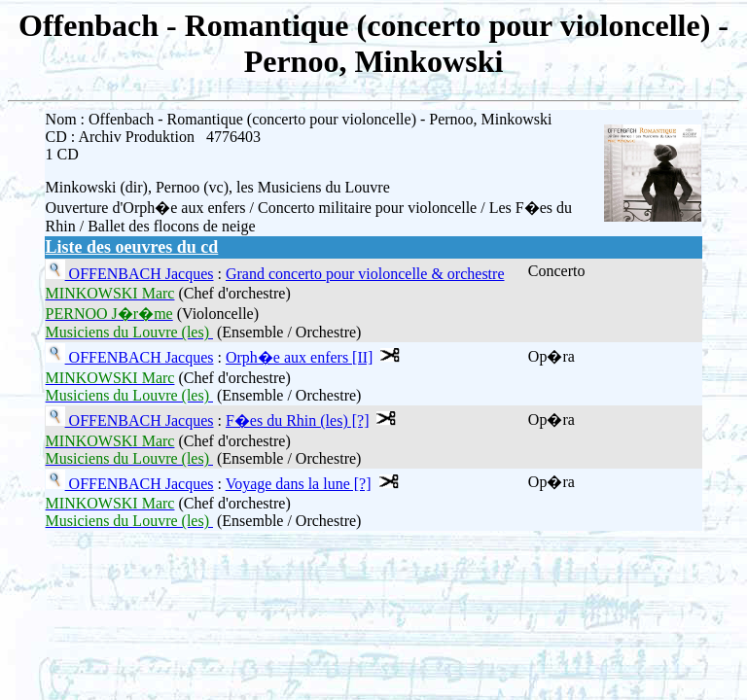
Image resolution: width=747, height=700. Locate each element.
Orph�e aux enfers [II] (299, 357)
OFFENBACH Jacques (140, 274)
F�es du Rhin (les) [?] (298, 420)
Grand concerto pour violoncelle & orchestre (365, 274)
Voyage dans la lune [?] (299, 484)
